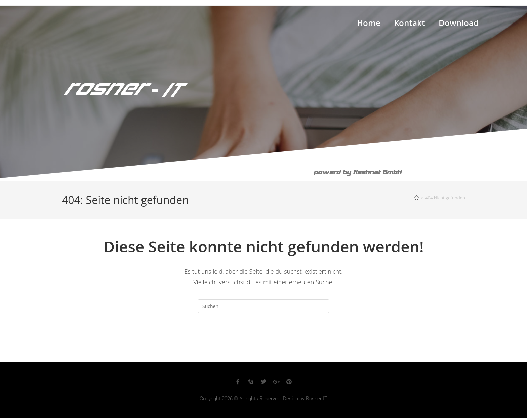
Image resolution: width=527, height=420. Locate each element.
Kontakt (410, 24)
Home (369, 24)
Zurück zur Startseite (264, 340)
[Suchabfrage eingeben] (263, 306)
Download (459, 24)
